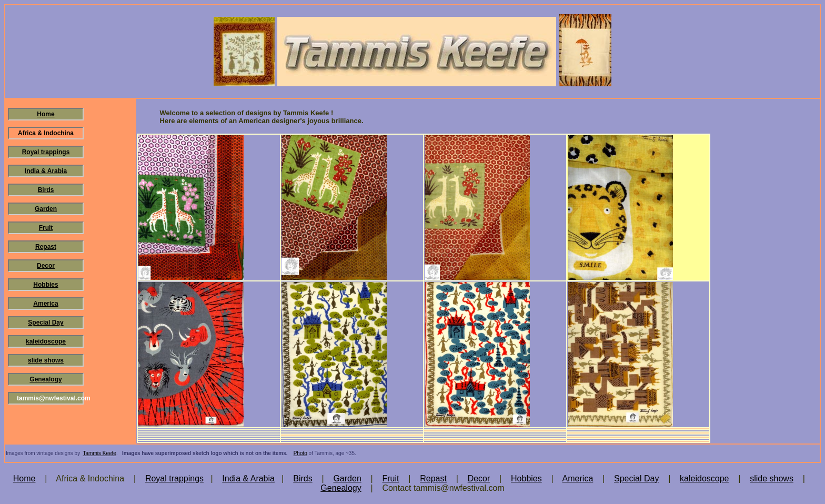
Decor (46, 266)
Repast (46, 247)
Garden (46, 209)
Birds (46, 190)
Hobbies (46, 285)
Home (46, 114)
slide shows (46, 360)
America (46, 304)
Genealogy (46, 379)
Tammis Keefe (100, 453)
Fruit (46, 228)
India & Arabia (46, 171)
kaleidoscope (46, 341)
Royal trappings (46, 152)
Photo (300, 453)
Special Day (46, 322)
